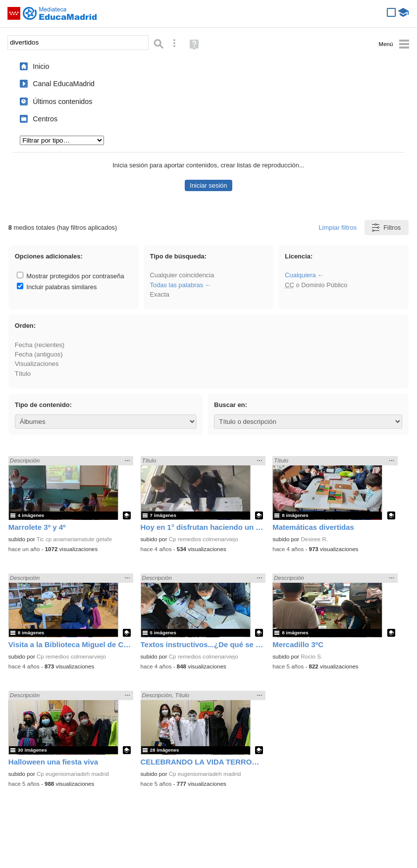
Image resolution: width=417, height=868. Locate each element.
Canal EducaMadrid (64, 84)
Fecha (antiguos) (39, 354)
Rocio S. (312, 657)
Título (23, 374)
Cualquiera (300, 275)
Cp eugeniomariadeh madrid (73, 774)
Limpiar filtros (338, 228)
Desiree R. (314, 539)
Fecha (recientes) (40, 345)
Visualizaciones (37, 364)
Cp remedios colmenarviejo (204, 539)
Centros (45, 119)
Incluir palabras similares (57, 287)
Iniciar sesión (208, 185)
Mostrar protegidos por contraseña (71, 276)
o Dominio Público (316, 285)
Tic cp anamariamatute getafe (74, 539)
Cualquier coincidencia (182, 275)
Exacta (160, 294)
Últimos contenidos (62, 102)
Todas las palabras (177, 285)
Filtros (386, 228)
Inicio (41, 66)
